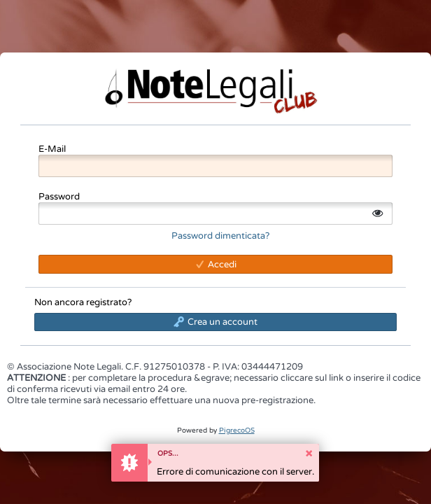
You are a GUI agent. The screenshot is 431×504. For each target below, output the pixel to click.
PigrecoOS (237, 430)
